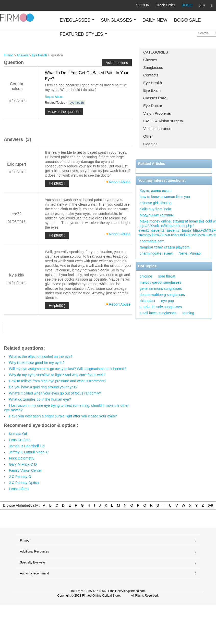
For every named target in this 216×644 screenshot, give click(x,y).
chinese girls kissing (156, 203)
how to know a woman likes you (165, 197)
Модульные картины (157, 215)
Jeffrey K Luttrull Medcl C (29, 452)
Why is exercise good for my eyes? (37, 363)
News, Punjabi (190, 253)
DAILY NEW (155, 20)
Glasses (150, 60)
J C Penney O (20, 477)
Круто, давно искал (156, 191)
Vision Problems (157, 113)
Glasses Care (155, 98)
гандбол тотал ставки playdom (165, 247)
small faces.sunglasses (158, 313)
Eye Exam (152, 90)
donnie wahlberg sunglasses (162, 295)
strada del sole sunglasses (161, 307)
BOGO (187, 5)
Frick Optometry (22, 458)
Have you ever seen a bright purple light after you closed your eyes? (63, 416)
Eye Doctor (153, 106)
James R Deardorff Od (27, 446)
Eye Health (153, 83)
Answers (22, 55)
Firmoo (9, 55)
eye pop (167, 301)
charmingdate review (156, 253)
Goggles (150, 144)
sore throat (167, 276)
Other (148, 136)
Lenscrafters (19, 489)
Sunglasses (153, 67)
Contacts (151, 75)
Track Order (165, 5)
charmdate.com (152, 241)
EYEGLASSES (77, 20)
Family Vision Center (25, 470)
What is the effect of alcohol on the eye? (41, 357)
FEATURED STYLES (83, 34)
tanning (188, 313)
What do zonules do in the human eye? (40, 399)
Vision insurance (157, 129)
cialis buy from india (155, 209)
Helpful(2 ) (57, 183)
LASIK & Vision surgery (163, 121)
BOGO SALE (187, 20)
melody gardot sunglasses (160, 282)
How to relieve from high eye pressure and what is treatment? (58, 381)
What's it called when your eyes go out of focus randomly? (55, 393)
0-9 (210, 505)
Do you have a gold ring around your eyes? (43, 387)
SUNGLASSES (118, 20)
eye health (77, 103)
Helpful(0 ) (57, 235)
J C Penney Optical (24, 483)
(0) (202, 5)
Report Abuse (54, 97)
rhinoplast (147, 301)
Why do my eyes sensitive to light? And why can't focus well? (57, 375)
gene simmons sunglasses (161, 288)
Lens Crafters (20, 440)
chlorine (146, 276)
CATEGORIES (156, 52)
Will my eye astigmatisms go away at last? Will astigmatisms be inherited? (68, 369)
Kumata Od (18, 434)
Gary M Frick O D (23, 464)
